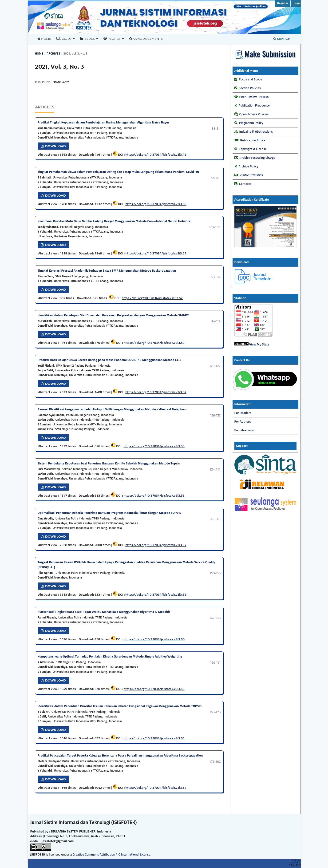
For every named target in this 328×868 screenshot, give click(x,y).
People (112, 39)
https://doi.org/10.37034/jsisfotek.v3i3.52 (152, 298)
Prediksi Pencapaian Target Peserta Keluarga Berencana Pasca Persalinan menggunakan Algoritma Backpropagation (120, 756)
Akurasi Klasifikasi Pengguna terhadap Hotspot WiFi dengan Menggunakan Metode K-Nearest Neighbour (112, 409)
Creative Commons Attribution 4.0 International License (111, 855)
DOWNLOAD (55, 146)
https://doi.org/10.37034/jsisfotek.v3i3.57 (156, 545)
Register (283, 3)
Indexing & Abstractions (256, 132)
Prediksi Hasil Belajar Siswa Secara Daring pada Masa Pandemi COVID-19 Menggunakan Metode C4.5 (109, 360)
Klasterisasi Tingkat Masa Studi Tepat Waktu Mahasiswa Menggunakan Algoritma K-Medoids (104, 612)
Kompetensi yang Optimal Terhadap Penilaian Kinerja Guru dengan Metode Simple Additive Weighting (110, 657)
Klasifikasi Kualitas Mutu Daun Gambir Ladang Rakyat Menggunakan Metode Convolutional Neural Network (114, 221)
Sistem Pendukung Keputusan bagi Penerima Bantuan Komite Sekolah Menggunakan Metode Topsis (109, 464)
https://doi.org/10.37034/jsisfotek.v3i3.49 (156, 155)
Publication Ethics (253, 140)
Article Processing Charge (257, 158)
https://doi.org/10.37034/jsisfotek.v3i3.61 (154, 738)
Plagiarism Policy (251, 123)
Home (44, 39)
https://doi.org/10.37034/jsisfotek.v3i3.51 (156, 254)
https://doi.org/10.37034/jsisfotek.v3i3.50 (156, 204)
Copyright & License (253, 149)
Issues (88, 39)
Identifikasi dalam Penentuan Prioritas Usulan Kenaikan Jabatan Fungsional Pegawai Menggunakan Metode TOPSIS (120, 706)
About (64, 39)
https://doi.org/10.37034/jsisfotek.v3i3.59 (154, 689)
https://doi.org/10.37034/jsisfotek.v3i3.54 (156, 392)
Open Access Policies (254, 114)
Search (282, 39)
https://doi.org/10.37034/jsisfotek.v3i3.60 (154, 639)
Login (297, 3)
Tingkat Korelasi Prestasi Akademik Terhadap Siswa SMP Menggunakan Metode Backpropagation (107, 271)
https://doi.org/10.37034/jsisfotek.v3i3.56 (154, 496)
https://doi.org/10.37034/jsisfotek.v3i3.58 (156, 595)
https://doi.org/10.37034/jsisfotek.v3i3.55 (154, 446)
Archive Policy (248, 166)
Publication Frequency (254, 106)
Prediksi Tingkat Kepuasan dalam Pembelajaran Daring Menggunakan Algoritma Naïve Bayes (104, 123)
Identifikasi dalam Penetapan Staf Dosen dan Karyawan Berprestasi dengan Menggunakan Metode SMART (113, 315)
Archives (53, 54)
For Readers (243, 413)
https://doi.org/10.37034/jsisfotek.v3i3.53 (154, 343)
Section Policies (250, 88)
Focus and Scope (251, 79)
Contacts (245, 184)
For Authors (243, 422)
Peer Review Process (254, 97)
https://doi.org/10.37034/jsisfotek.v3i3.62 (156, 788)
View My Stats (259, 345)
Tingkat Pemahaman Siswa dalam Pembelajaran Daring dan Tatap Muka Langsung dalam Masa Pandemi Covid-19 (118, 172)
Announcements (146, 39)
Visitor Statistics (251, 175)
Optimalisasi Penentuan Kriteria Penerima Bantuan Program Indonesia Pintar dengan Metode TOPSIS (109, 513)
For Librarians (244, 430)
